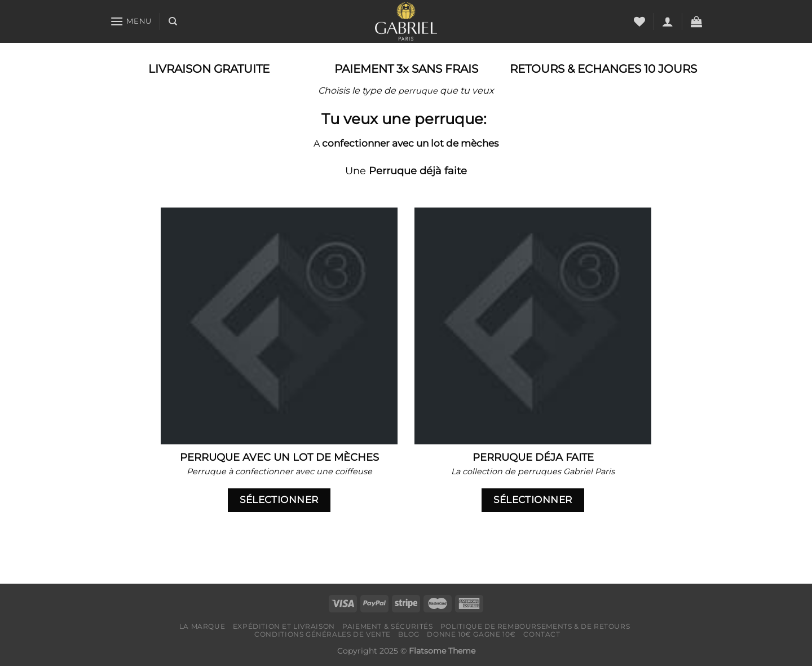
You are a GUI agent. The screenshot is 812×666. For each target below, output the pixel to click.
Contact (542, 634)
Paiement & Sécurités (387, 626)
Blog (409, 634)
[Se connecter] (668, 21)
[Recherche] (173, 21)
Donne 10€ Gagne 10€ (471, 634)
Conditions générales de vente (323, 634)
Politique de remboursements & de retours (535, 626)
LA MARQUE (202, 626)
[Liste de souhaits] (639, 21)
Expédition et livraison (284, 626)
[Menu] (131, 21)
